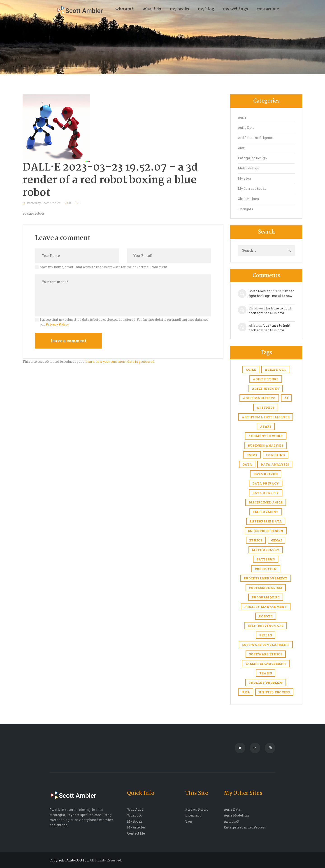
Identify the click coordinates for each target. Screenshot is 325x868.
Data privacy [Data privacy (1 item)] (266, 483)
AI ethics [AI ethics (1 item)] (266, 407)
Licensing (193, 815)
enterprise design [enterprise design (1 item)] (266, 531)
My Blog (244, 178)
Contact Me (136, 833)
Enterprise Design (252, 158)
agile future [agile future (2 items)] (266, 379)
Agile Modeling (236, 815)
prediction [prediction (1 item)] (266, 569)
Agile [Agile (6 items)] (251, 370)
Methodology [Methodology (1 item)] (266, 550)
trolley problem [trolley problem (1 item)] (266, 683)
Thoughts (245, 209)
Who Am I (135, 809)
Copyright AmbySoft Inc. (69, 860)
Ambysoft (232, 821)
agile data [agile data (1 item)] (275, 370)
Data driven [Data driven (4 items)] (266, 474)
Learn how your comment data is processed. (120, 361)
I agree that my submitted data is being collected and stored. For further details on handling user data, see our (124, 322)
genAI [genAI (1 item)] (277, 540)
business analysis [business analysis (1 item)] (266, 445)
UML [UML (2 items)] (246, 692)
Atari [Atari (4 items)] (266, 426)
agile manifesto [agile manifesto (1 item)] (259, 398)
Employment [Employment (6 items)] (266, 512)
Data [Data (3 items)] (247, 464)
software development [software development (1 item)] (266, 645)
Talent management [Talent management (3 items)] (266, 664)
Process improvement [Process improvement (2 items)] (266, 578)
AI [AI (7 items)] (286, 398)
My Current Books (252, 188)
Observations (248, 199)
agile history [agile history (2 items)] (266, 388)
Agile (242, 117)
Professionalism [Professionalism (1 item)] (266, 588)
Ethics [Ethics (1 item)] (256, 540)
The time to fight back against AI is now (272, 293)
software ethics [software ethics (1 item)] (266, 654)
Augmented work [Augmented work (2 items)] (266, 436)
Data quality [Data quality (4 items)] (266, 493)
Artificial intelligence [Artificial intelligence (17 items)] (266, 417)
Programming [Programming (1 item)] (266, 597)
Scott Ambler (51, 203)
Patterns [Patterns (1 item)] (266, 559)
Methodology (248, 168)
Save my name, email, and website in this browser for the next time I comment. (104, 267)
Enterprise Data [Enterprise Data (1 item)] (266, 521)
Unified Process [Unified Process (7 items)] (274, 692)
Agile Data (246, 128)
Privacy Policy (57, 324)
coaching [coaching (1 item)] (276, 455)
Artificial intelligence (256, 138)
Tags (189, 821)
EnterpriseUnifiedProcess (245, 827)
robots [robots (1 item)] (266, 616)
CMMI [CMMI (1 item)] (252, 455)
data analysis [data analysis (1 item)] (275, 464)
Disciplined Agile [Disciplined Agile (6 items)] (266, 502)
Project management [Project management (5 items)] (266, 607)
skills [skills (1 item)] (266, 635)
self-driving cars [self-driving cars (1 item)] (266, 626)
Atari (242, 148)
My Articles (136, 827)
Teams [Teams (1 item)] (266, 673)
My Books (135, 821)
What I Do (135, 815)
